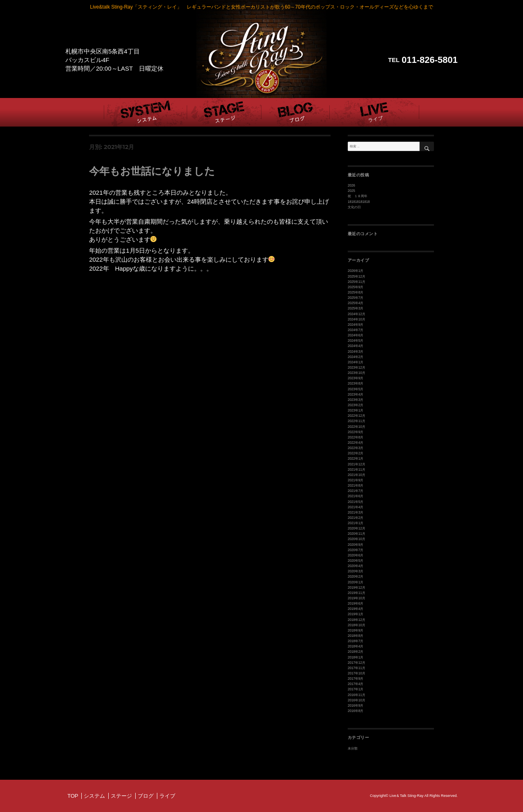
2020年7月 (356, 550)
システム (94, 795)
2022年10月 (356, 426)
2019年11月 (356, 593)
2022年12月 (356, 416)
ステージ (121, 795)
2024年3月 (356, 351)
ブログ (146, 795)
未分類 (353, 748)
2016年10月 (356, 700)
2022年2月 (356, 453)
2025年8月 (356, 293)
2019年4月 (356, 608)
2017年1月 (356, 689)
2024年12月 (356, 314)
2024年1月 (356, 362)
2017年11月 (356, 668)
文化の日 (354, 207)
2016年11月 (356, 694)
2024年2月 (356, 357)
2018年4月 (356, 646)
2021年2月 (356, 517)
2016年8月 (356, 711)
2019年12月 (356, 587)
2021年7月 (356, 491)
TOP (73, 795)
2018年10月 (356, 625)
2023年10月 (356, 373)
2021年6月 (356, 496)
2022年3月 (356, 448)
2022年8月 (356, 437)
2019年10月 (356, 598)
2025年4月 (356, 303)
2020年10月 (356, 539)
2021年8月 (356, 485)
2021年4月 (356, 507)
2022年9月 (356, 432)
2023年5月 (356, 389)
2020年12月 (356, 528)
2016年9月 (356, 705)
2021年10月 (356, 475)
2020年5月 (356, 560)
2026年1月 (356, 271)
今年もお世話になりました (152, 171)
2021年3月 (356, 512)
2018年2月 (356, 651)
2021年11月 (356, 469)
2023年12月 (356, 368)
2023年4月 (356, 394)
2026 (351, 186)
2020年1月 (356, 582)
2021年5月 (356, 502)
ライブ (167, 795)
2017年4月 (356, 684)
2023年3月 (356, 399)
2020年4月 (356, 566)
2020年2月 (356, 577)
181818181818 (359, 202)
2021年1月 (356, 523)
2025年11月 (356, 282)
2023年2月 (356, 405)
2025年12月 (356, 277)
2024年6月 (356, 335)
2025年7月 (356, 298)
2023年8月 (356, 384)
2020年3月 (356, 571)
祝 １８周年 (358, 196)
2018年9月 (356, 630)
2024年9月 (356, 325)
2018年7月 (356, 641)
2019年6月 (356, 603)
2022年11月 (356, 421)
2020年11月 (356, 534)
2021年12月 (356, 464)
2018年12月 (356, 620)
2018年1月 (356, 657)
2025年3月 (356, 308)
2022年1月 (356, 459)
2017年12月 (356, 662)
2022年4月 (356, 442)
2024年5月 (356, 341)
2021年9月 (356, 480)
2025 (351, 191)
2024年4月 (356, 346)
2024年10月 (356, 319)
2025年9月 (356, 287)
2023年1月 (356, 410)
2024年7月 (356, 330)
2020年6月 (356, 555)
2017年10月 (356, 673)
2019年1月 (356, 614)
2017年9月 (356, 678)
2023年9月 (356, 378)
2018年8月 (356, 635)
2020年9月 (356, 544)
